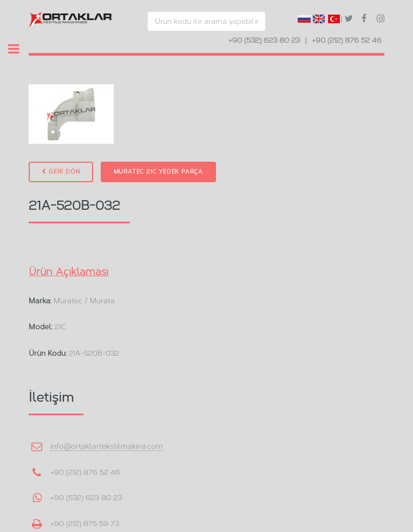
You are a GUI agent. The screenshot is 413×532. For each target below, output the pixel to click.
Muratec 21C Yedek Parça (158, 172)
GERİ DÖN (61, 172)
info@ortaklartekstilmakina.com (107, 446)
